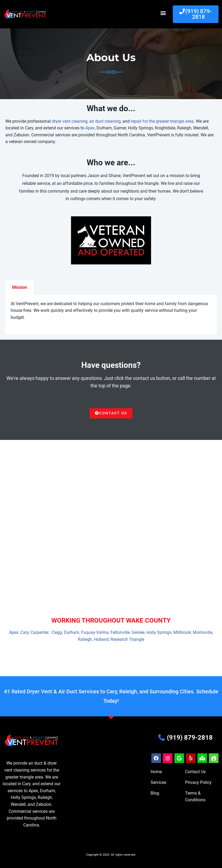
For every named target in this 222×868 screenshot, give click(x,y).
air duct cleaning (105, 121)
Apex (90, 128)
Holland (101, 640)
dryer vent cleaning (70, 121)
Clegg (57, 633)
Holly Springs (159, 633)
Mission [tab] (20, 287)
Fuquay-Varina (95, 633)
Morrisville (203, 633)
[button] (163, 13)
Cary (24, 633)
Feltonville (120, 633)
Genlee (138, 633)
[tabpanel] (111, 315)
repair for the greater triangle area (162, 121)
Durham (72, 633)
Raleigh (85, 640)
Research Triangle (127, 640)
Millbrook (182, 633)
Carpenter (39, 633)
